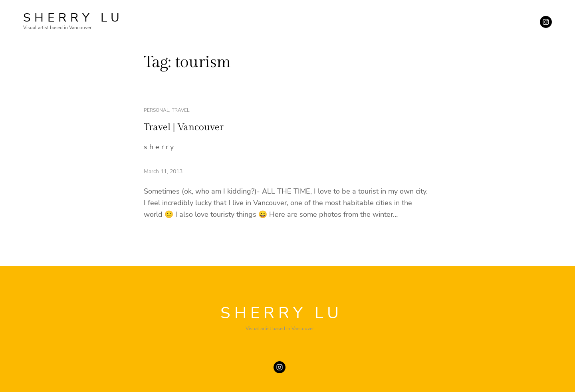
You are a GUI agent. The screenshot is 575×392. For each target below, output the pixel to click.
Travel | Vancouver (184, 127)
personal (157, 110)
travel (181, 110)
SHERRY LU (73, 18)
